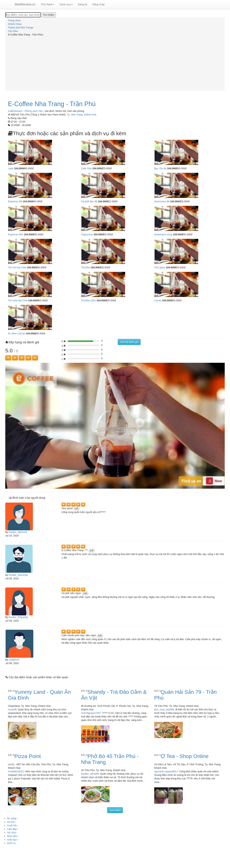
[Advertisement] (115, 63)
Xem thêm (115, 810)
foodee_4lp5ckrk (18, 532)
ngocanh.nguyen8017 (166, 771)
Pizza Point (28, 756)
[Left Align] (8, 358)
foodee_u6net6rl (90, 774)
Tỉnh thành (47, 4)
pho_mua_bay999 (164, 709)
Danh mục (66, 4)
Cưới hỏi (12, 825)
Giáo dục (12, 840)
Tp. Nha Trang (75, 115)
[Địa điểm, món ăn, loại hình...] (23, 15)
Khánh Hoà (90, 115)
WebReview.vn (25, 4)
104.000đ (19, 168)
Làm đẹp (12, 829)
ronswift (12, 709)
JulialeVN (14, 660)
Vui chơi (12, 833)
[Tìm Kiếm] (48, 15)
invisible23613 (16, 771)
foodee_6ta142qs (18, 575)
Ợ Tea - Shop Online (185, 756)
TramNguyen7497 (91, 713)
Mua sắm (12, 836)
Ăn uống (12, 818)
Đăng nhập (99, 4)
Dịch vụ (11, 843)
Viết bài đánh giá (129, 342)
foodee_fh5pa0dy (18, 617)
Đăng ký (83, 4)
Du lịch (11, 822)
